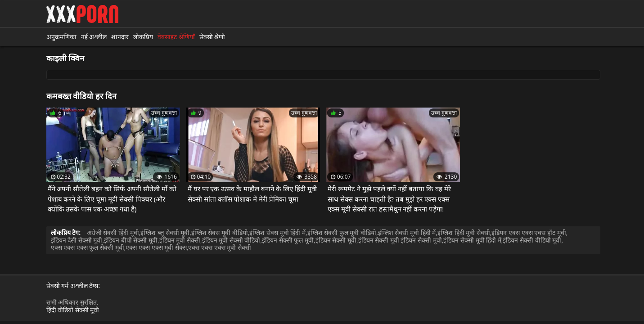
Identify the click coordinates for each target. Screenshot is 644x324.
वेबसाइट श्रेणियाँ (176, 37)
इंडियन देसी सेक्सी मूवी (77, 240)
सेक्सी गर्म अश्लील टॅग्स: (73, 286)
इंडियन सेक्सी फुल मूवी (288, 240)
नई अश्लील (94, 37)
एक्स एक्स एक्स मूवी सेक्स (156, 247)
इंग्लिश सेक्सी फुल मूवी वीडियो (342, 232)
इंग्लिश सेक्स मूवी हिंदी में (277, 232)
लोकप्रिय (143, 37)
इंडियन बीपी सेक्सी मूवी (131, 240)
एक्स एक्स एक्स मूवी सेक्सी (220, 247)
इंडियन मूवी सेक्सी (180, 240)
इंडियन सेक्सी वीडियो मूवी (532, 240)
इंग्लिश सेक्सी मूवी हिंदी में (407, 232)
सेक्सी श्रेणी (212, 37)
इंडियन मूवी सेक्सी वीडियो (231, 240)
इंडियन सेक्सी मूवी (336, 240)
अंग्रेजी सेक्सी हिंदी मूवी (113, 232)
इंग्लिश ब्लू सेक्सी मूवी (165, 232)
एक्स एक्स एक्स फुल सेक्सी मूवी (88, 247)
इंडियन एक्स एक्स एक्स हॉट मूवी (529, 232)
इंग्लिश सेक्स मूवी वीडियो (220, 232)
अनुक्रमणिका (61, 37)
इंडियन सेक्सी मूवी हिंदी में (472, 240)
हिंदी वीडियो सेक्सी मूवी (73, 310)
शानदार (120, 37)
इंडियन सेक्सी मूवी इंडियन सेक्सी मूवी (400, 240)
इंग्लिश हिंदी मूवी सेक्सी (464, 232)
